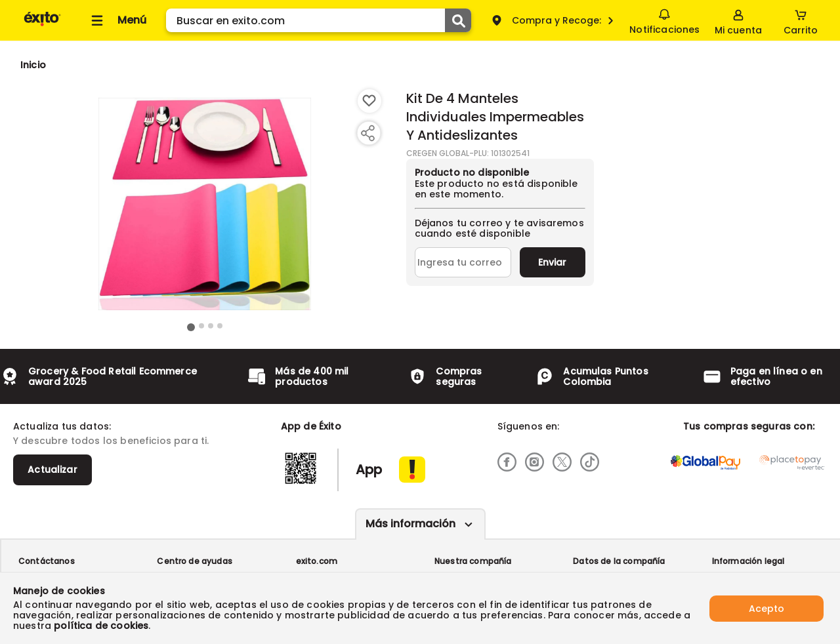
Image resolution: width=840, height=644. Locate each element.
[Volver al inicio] (42, 25)
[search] (319, 20)
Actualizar (52, 470)
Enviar (552, 262)
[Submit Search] (458, 20)
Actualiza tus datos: (62, 426)
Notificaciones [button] (664, 20)
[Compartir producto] (367, 133)
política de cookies (101, 626)
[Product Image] (205, 204)
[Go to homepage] (33, 65)
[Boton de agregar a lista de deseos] (369, 101)
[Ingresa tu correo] (463, 262)
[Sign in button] (738, 20)
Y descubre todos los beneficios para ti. (111, 441)
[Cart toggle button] (801, 20)
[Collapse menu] (117, 20)
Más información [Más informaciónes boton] (410, 524)
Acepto (766, 608)
